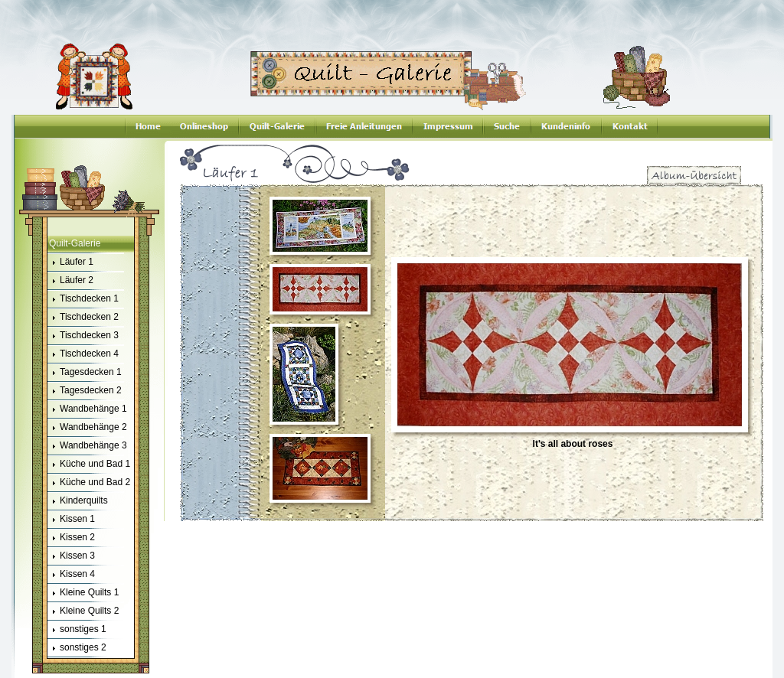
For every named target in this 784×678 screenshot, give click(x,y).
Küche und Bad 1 (89, 464)
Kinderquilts (78, 501)
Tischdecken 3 (83, 336)
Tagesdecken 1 (85, 373)
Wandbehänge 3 (87, 446)
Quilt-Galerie (75, 243)
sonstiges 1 (77, 630)
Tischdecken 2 (83, 318)
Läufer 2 (70, 281)
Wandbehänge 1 (87, 409)
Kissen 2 (71, 538)
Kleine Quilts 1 (83, 593)
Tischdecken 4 (83, 354)
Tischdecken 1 (83, 299)
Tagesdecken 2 (85, 391)
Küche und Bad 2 (89, 483)
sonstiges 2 (77, 648)
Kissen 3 (71, 556)
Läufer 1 (70, 262)
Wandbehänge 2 (87, 428)
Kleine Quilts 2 (83, 611)
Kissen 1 (71, 520)
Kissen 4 (71, 575)
